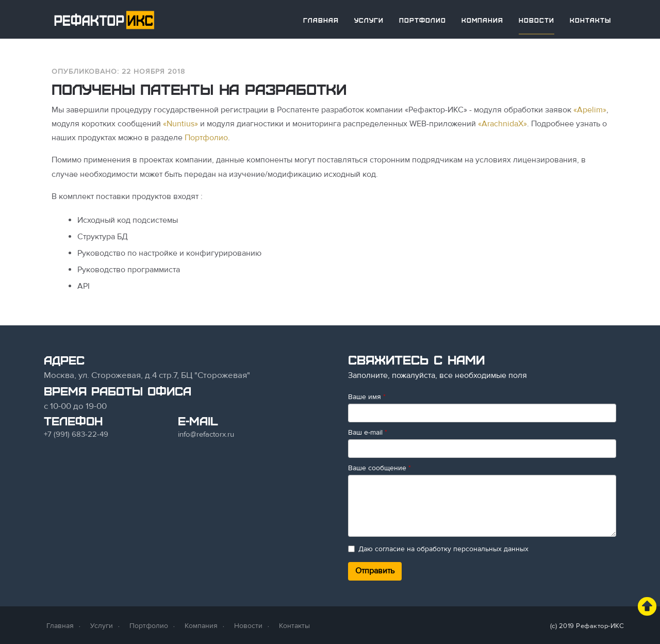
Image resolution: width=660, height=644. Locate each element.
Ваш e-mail (368, 432)
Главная (321, 20)
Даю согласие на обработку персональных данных (438, 549)
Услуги (369, 20)
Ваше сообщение (379, 468)
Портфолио (423, 20)
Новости (537, 20)
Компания (482, 20)
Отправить (375, 571)
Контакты (590, 20)
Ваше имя (367, 397)
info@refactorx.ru (206, 434)
